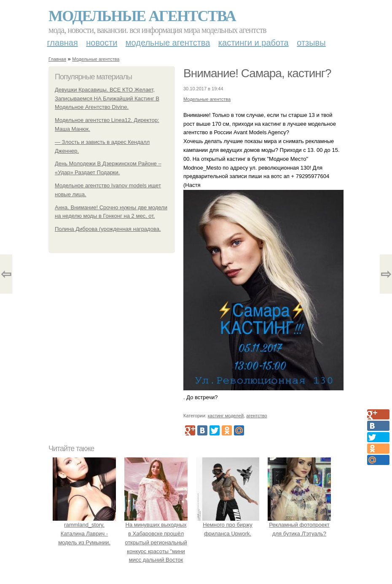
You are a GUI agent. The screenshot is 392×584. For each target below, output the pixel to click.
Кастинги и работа (254, 43)
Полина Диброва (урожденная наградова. (108, 229)
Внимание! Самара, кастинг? (257, 73)
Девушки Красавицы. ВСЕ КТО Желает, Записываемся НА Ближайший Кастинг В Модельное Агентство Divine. (107, 99)
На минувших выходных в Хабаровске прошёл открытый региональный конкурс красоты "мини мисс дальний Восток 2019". (156, 542)
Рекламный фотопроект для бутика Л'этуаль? (299, 525)
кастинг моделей (226, 416)
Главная (63, 43)
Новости (102, 43)
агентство (256, 416)
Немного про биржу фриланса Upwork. (228, 525)
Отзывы (311, 43)
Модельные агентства (142, 16)
